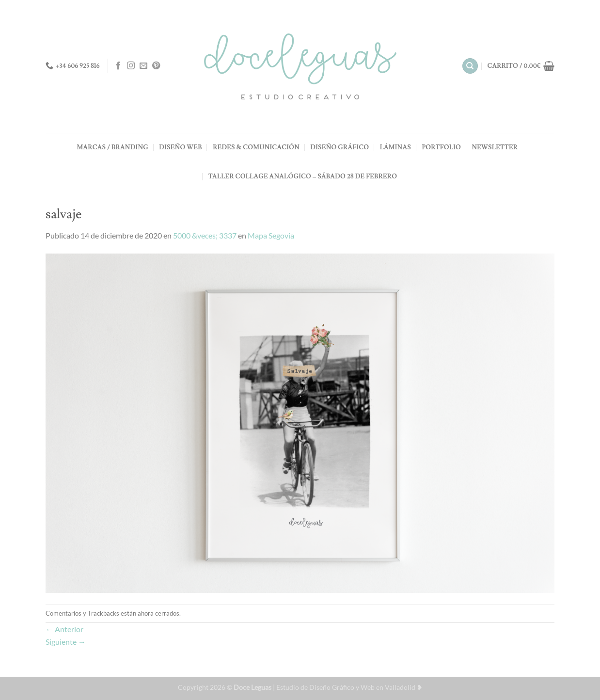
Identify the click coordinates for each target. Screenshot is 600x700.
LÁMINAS (395, 147)
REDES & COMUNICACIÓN (256, 147)
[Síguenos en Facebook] (118, 66)
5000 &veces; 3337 (205, 235)
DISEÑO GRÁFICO (339, 147)
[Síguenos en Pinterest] (156, 66)
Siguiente (66, 642)
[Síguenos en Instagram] (131, 66)
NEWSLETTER (495, 147)
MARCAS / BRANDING (113, 147)
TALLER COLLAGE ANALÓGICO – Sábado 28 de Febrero (303, 176)
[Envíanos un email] (143, 66)
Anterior (64, 629)
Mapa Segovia (271, 235)
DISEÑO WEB (180, 147)
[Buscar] (470, 66)
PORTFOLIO (441, 147)
